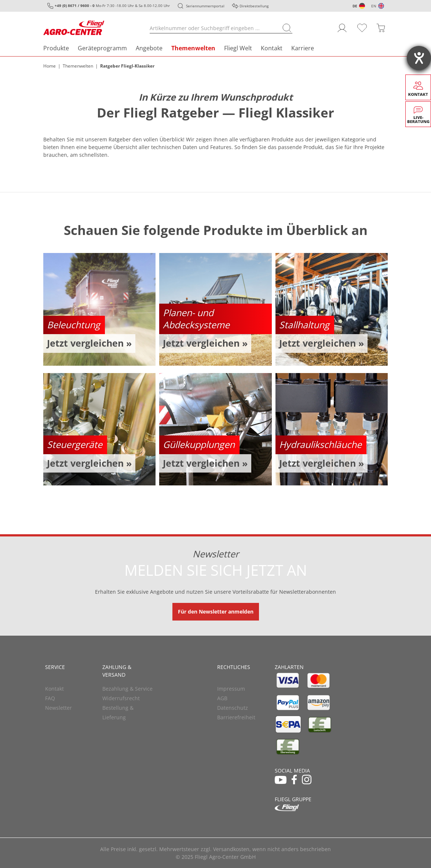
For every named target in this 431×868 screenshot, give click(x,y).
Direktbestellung (254, 6)
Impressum (231, 689)
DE (355, 6)
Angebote (149, 48)
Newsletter (59, 708)
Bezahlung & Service (127, 689)
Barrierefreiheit (236, 717)
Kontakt (272, 48)
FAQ (50, 698)
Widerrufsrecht (121, 698)
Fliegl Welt (238, 48)
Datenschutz (233, 708)
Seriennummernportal (205, 6)
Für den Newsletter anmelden (216, 612)
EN (374, 6)
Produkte (56, 48)
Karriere (303, 48)
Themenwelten (193, 48)
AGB (222, 698)
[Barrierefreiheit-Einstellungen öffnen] (419, 58)
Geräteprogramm (102, 48)
